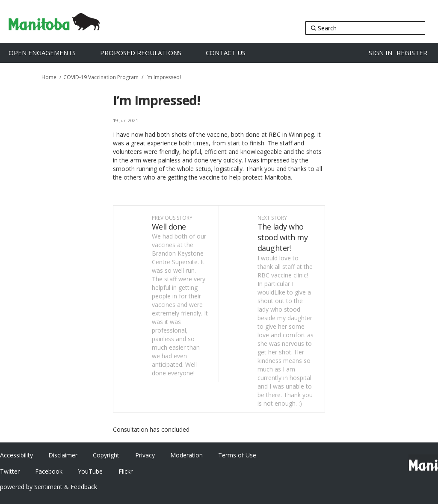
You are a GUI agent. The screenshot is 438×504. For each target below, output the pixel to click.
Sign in (380, 53)
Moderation (186, 455)
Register (412, 53)
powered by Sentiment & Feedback (49, 487)
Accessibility (16, 455)
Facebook (49, 471)
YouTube (90, 471)
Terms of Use (237, 455)
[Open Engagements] (51, 53)
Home (49, 77)
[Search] (365, 28)
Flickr (126, 471)
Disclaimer (63, 455)
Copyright (106, 455)
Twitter (10, 471)
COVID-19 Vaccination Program (101, 77)
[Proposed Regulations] (150, 53)
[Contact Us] (235, 53)
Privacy (145, 455)
